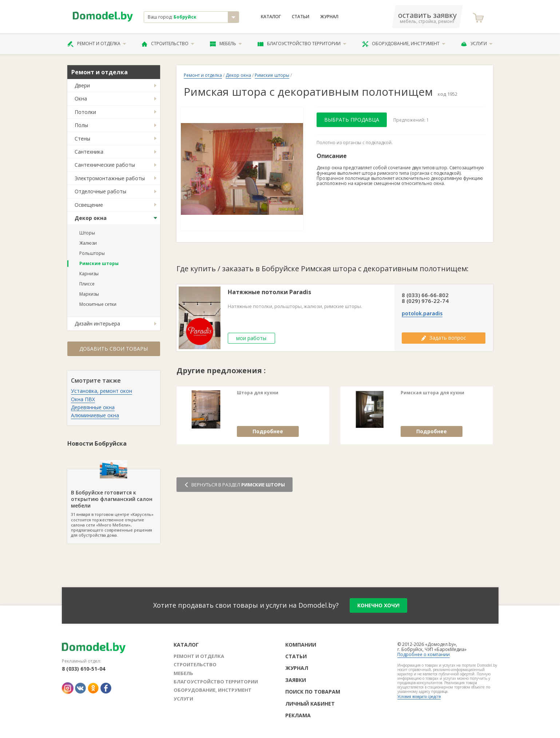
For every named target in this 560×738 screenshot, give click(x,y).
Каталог (271, 17)
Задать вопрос (444, 338)
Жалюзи (88, 243)
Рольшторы (92, 253)
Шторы (87, 233)
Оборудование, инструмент (404, 44)
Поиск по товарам (313, 692)
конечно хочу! (378, 605)
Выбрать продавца (352, 120)
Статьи (301, 17)
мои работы (251, 338)
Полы (81, 125)
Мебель (226, 44)
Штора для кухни (258, 393)
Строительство (168, 44)
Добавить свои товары (114, 349)
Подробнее (268, 431)
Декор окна (91, 218)
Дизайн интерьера (97, 323)
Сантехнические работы (105, 165)
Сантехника (89, 152)
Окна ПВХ (83, 399)
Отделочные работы (100, 191)
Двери (82, 85)
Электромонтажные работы (110, 178)
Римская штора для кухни (432, 393)
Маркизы (89, 294)
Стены (82, 139)
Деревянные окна (93, 407)
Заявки (296, 680)
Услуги (477, 44)
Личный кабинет (310, 704)
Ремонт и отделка (97, 44)
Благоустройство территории (302, 44)
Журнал (329, 17)
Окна (81, 98)
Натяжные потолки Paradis (269, 292)
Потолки (85, 112)
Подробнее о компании (424, 654)
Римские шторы (99, 263)
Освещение (89, 205)
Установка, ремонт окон (102, 391)
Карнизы (89, 274)
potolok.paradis (422, 313)
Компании (301, 645)
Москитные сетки (98, 304)
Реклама (298, 715)
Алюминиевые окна (95, 415)
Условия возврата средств (419, 696)
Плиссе (87, 284)
